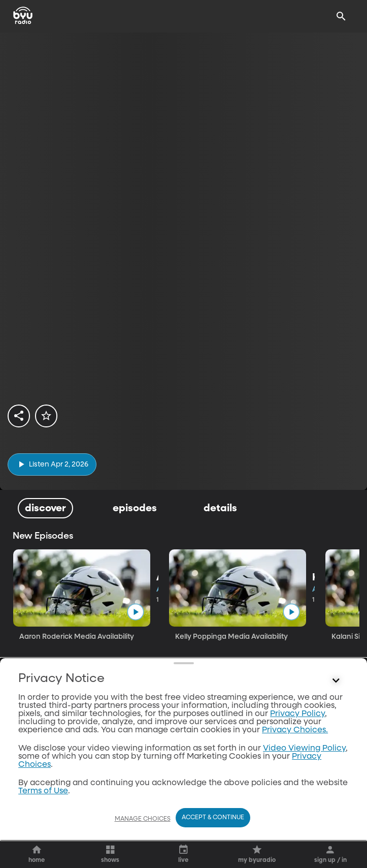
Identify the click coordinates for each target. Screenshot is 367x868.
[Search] (341, 16)
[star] (46, 416)
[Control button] (336, 816)
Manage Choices (143, 842)
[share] (19, 416)
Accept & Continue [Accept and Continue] (213, 841)
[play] (52, 464)
